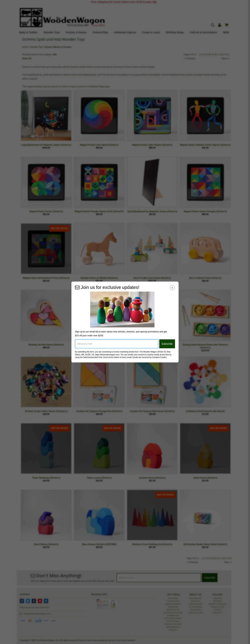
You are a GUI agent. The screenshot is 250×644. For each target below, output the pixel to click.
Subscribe (167, 344)
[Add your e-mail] (117, 344)
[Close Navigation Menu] (172, 288)
